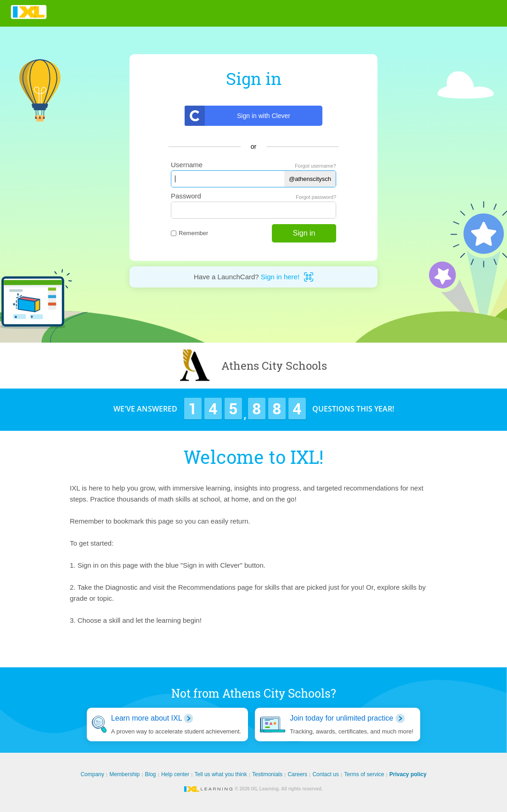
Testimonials (267, 774)
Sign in (304, 233)
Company (92, 774)
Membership (124, 774)
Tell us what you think (221, 774)
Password (186, 196)
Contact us (325, 774)
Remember (189, 233)
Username (187, 165)
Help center (175, 774)
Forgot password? (316, 197)
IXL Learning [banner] (29, 12)
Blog (151, 774)
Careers (297, 774)
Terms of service (364, 774)
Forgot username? (315, 166)
